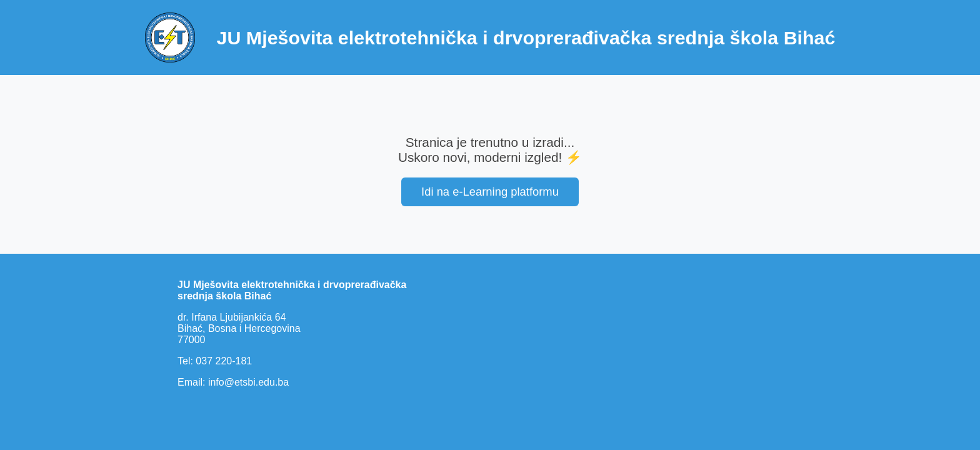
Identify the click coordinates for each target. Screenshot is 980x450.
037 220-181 (224, 361)
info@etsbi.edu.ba (248, 382)
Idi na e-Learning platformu (490, 192)
